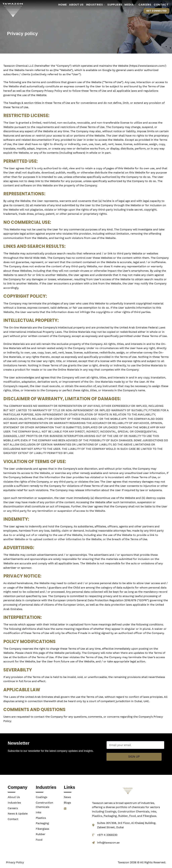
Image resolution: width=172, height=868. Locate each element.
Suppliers (115, 5)
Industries (96, 5)
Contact (161, 5)
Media (130, 5)
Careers (145, 5)
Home (62, 5)
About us (76, 5)
